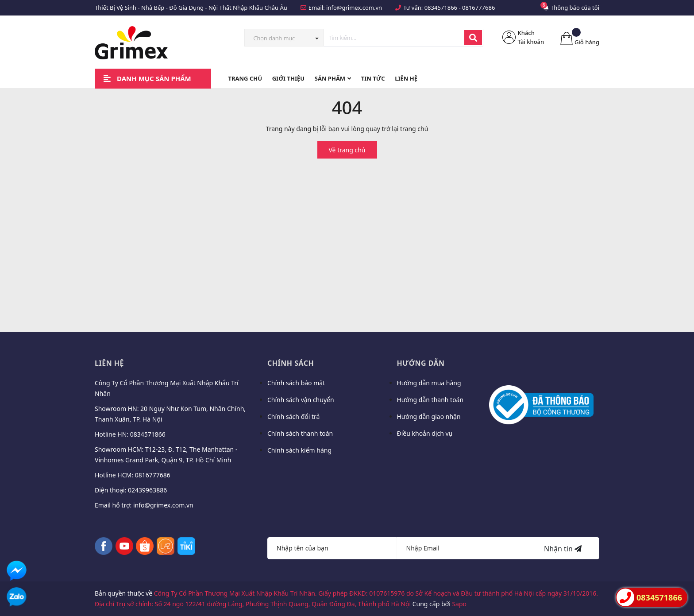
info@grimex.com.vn (354, 8)
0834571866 (441, 8)
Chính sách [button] (291, 363)
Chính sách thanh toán (300, 433)
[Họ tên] (332, 548)
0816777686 (478, 8)
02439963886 (147, 490)
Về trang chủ (347, 150)
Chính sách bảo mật (296, 383)
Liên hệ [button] (109, 363)
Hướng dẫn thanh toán (430, 400)
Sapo (459, 604)
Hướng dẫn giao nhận (429, 416)
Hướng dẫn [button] (421, 363)
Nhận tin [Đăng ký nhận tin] (563, 549)
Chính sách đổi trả (293, 416)
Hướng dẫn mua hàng (429, 383)
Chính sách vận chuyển (301, 400)
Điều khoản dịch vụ (425, 433)
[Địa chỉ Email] (462, 548)
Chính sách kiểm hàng (299, 450)
